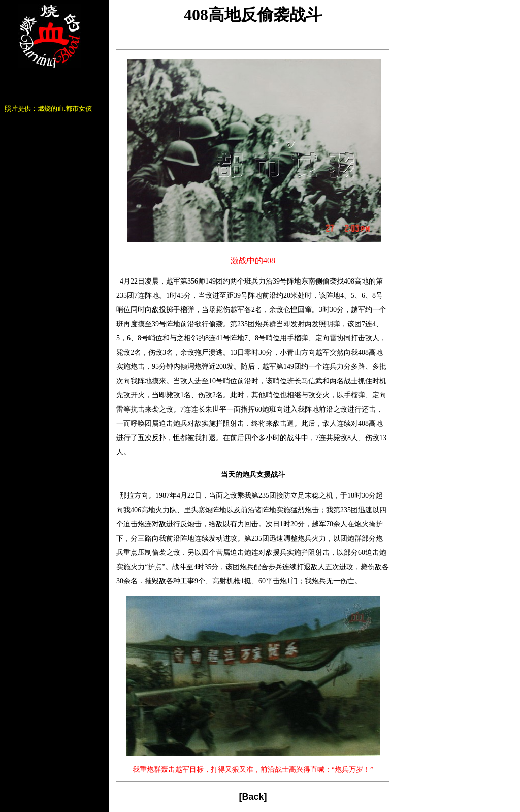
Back (253, 797)
